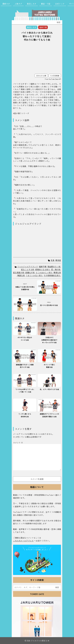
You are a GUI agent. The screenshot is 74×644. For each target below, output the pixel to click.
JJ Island (37, 563)
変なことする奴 (28, 269)
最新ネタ (6, 4)
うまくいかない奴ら (34, 275)
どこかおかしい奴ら (44, 272)
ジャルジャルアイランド (28, 267)
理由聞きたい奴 (54, 267)
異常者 (58, 260)
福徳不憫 (43, 267)
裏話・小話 (46, 4)
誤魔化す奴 (30, 272)
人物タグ (18, 4)
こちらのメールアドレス (23, 541)
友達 (52, 260)
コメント (18, 443)
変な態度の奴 (19, 272)
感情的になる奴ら (43, 269)
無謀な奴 (21, 275)
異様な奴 (57, 272)
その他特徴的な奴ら (52, 275)
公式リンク (60, 4)
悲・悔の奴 (56, 269)
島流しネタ (32, 4)
